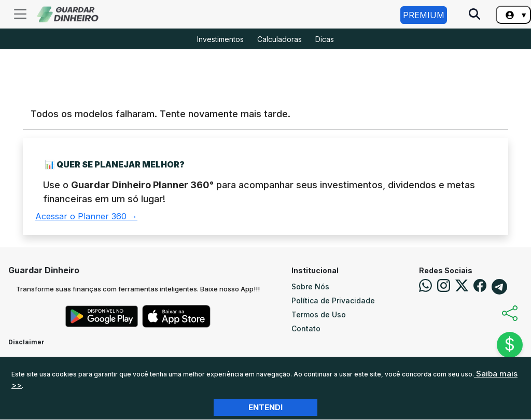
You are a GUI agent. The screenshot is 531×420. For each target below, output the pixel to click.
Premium (424, 15)
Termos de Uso (319, 314)
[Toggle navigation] (20, 14)
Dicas (325, 39)
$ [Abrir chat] (510, 345)
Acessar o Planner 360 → (86, 216)
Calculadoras (280, 39)
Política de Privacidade (333, 300)
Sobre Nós (310, 286)
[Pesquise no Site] (474, 15)
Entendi (265, 407)
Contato (306, 328)
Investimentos (220, 39)
